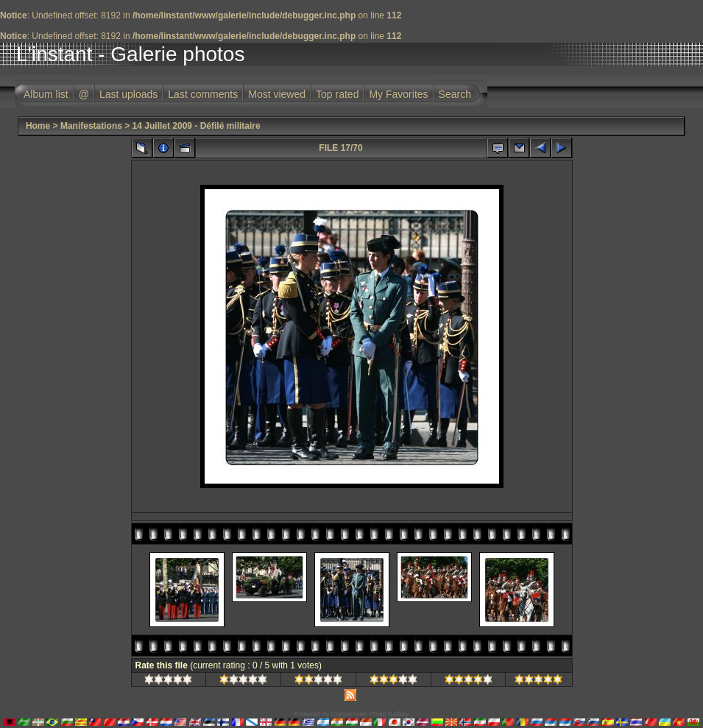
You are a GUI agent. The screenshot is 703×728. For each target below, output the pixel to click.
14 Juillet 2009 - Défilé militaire (197, 126)
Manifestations (91, 126)
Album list (46, 94)
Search (455, 94)
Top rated (337, 94)
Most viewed (277, 94)
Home (38, 126)
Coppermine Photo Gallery (370, 714)
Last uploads (128, 94)
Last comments (203, 94)
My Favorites (398, 94)
